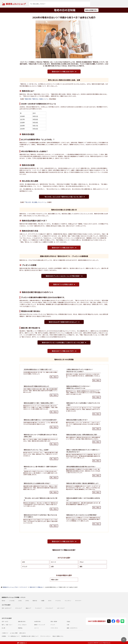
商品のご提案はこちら (58, 636)
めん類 (3, 628)
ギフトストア (19, 608)
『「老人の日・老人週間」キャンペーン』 (36, 202)
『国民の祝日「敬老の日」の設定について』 (37, 99)
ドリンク (25, 567)
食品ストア (28, 608)
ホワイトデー (78, 601)
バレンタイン (68, 601)
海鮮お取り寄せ (22, 621)
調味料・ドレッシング (40, 625)
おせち (50, 601)
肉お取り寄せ (38, 621)
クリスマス (58, 601)
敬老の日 (35, 601)
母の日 (3, 601)
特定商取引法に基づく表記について (30, 636)
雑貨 (81, 567)
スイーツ (53, 562)
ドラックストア (49, 608)
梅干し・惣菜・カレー (7, 625)
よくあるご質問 (14, 633)
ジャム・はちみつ (22, 625)
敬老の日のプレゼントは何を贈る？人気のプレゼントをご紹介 (63, 342)
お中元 (27, 601)
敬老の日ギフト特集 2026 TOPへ (63, 72)
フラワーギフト (54, 628)
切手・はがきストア (7, 608)
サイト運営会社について (14, 636)
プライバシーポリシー (46, 636)
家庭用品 (20, 628)
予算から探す (55, 580)
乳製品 (68, 621)
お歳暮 (43, 601)
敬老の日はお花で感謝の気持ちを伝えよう (63, 322)
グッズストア (38, 608)
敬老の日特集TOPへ (91, 10)
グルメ (82, 562)
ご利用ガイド (5, 633)
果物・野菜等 (54, 621)
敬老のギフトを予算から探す (63, 284)
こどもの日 (12, 601)
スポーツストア (61, 608)
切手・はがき (5, 621)
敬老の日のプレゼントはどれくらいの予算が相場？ (63, 276)
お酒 (52, 567)
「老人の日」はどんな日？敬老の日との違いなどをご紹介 (63, 197)
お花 (23, 562)
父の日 (20, 601)
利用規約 (4, 636)
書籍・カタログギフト (72, 628)
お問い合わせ (22, 633)
